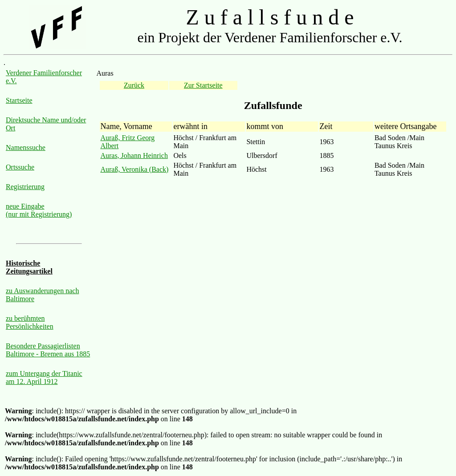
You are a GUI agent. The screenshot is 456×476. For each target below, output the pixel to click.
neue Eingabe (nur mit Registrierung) (39, 210)
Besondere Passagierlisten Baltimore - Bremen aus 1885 (48, 350)
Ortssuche (20, 167)
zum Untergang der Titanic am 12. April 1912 (44, 377)
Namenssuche (26, 147)
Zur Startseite (203, 85)
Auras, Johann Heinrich (134, 155)
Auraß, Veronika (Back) (134, 169)
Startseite (19, 100)
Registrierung (25, 187)
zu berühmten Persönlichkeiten (30, 322)
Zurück (134, 85)
